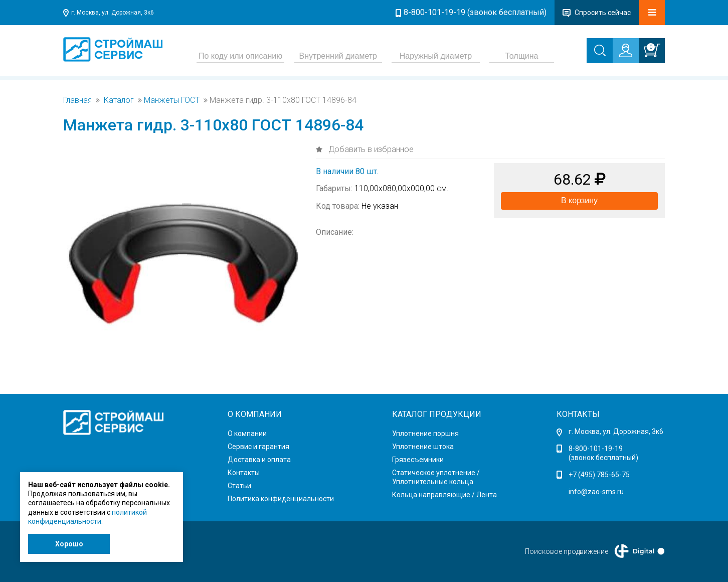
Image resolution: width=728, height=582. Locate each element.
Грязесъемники (418, 460)
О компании (247, 433)
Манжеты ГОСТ (172, 100)
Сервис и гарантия (258, 447)
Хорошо (69, 544)
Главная (77, 100)
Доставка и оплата (259, 460)
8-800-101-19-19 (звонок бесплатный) (475, 12)
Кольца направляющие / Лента (444, 495)
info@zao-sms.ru (596, 492)
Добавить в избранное (370, 149)
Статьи (239, 486)
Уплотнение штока (423, 447)
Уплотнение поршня (425, 433)
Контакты (244, 473)
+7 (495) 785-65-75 (599, 475)
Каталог (119, 100)
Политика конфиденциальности (281, 499)
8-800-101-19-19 (596, 449)
